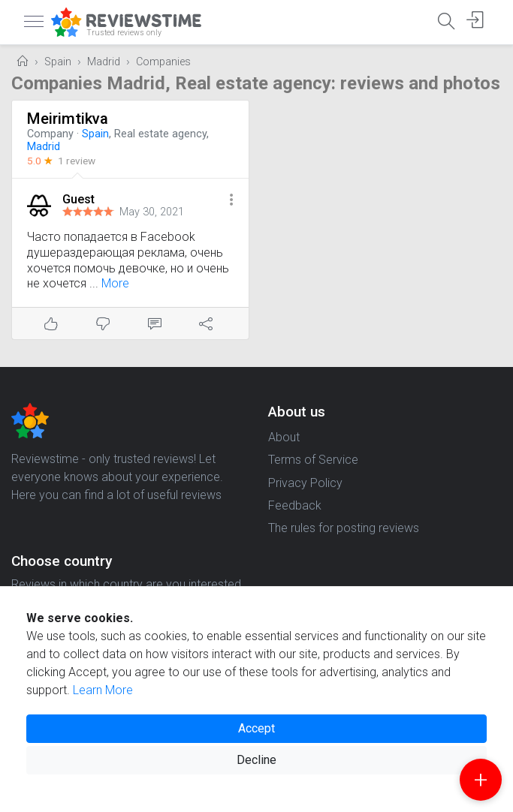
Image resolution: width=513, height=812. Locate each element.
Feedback (295, 505)
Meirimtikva (68, 119)
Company (50, 134)
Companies (163, 62)
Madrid (104, 62)
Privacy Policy (305, 483)
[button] (231, 201)
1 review (77, 161)
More (115, 283)
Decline (256, 760)
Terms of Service (313, 460)
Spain (58, 62)
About (284, 437)
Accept (256, 728)
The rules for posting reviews (344, 528)
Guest (78, 199)
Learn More (103, 690)
